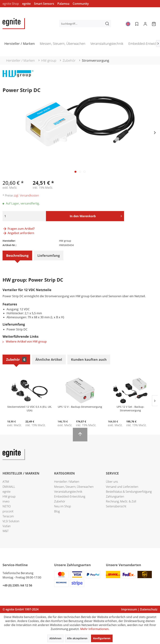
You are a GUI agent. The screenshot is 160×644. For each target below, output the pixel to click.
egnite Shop (11, 4)
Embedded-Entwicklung (70, 496)
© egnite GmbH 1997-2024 (21, 609)
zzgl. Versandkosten (26, 195)
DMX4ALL (9, 487)
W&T (6, 531)
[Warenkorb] (154, 24)
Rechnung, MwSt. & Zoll (121, 501)
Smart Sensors (44, 4)
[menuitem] (85, 24)
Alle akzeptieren (77, 638)
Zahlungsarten (115, 496)
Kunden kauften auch (89, 359)
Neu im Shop (63, 506)
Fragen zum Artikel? (19, 229)
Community (81, 4)
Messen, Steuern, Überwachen (74, 487)
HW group (9, 496)
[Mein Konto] (145, 24)
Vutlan (7, 526)
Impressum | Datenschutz (139, 609)
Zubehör (16, 359)
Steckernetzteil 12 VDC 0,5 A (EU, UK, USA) (30, 409)
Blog (57, 511)
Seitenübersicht (116, 506)
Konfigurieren (102, 638)
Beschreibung (17, 255)
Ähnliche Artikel (49, 359)
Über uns (112, 482)
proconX (8, 511)
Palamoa (63, 4)
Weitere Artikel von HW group (25, 342)
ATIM (6, 482)
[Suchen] (107, 24)
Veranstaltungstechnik (68, 492)
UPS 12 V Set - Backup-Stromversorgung (130, 409)
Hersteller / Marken (67, 482)
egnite (26, 4)
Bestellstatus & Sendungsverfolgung (129, 492)
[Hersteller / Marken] (20, 45)
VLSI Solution (11, 521)
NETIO (7, 506)
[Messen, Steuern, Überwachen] (63, 45)
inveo (6, 501)
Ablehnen (55, 638)
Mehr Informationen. (95, 629)
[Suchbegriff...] (85, 24)
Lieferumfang (49, 255)
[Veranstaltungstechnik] (107, 45)
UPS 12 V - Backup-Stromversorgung (80, 407)
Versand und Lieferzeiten (122, 487)
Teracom (8, 516)
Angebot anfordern (18, 233)
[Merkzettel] (136, 24)
